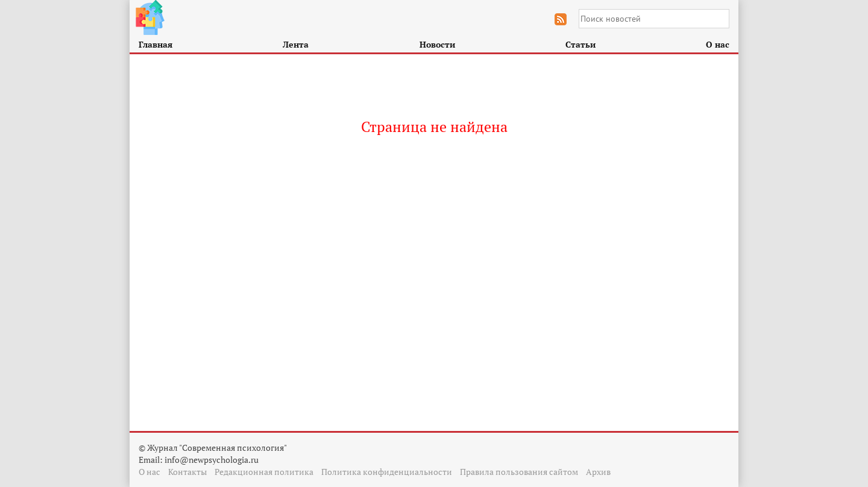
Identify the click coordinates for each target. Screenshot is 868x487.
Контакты (187, 472)
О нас (718, 44)
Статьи (580, 44)
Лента (296, 44)
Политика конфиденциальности (387, 472)
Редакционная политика (264, 472)
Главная (156, 44)
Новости (437, 44)
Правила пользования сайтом (519, 472)
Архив (598, 472)
